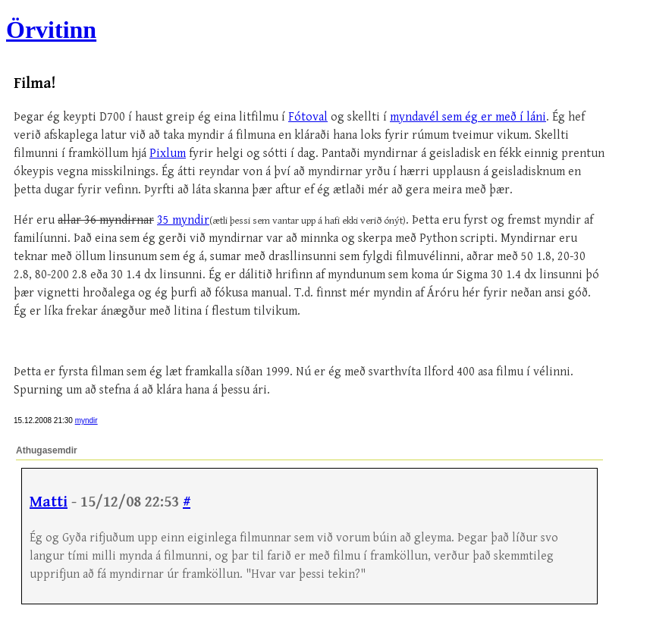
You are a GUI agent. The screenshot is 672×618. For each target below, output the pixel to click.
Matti (49, 502)
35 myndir (183, 220)
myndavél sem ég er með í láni (468, 117)
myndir (86, 420)
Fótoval (308, 117)
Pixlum (168, 154)
